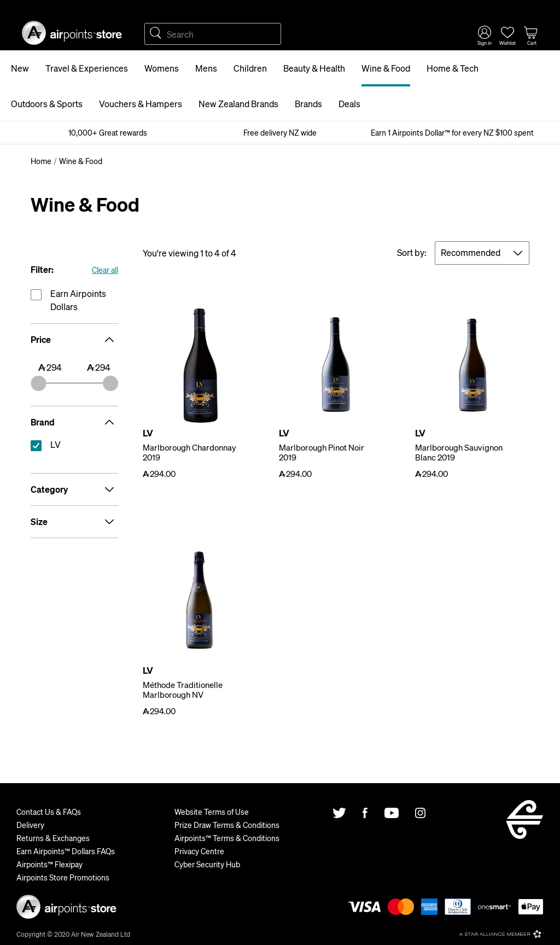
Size (74, 522)
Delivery (30, 825)
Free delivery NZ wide (280, 132)
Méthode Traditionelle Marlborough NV (183, 690)
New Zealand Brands (238, 104)
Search (155, 34)
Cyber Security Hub (207, 864)
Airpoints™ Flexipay (49, 864)
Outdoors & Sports (47, 104)
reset (74, 447)
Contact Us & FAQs (49, 812)
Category (74, 489)
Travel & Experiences (87, 68)
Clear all (105, 270)
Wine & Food (386, 68)
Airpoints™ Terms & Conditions (227, 838)
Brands (308, 104)
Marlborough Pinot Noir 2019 (322, 452)
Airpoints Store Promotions (63, 877)
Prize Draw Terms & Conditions (227, 825)
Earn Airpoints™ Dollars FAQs (66, 851)
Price (74, 340)
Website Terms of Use (212, 812)
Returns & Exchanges (53, 838)
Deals (349, 104)
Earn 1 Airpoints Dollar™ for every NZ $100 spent (452, 132)
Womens (162, 68)
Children (250, 68)
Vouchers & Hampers (141, 104)
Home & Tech (453, 68)
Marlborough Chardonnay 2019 (189, 452)
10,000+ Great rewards (108, 132)
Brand (74, 422)
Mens (206, 68)
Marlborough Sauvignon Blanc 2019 (459, 452)
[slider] (38, 383)
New (20, 68)
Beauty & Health (314, 68)
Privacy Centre (199, 851)
